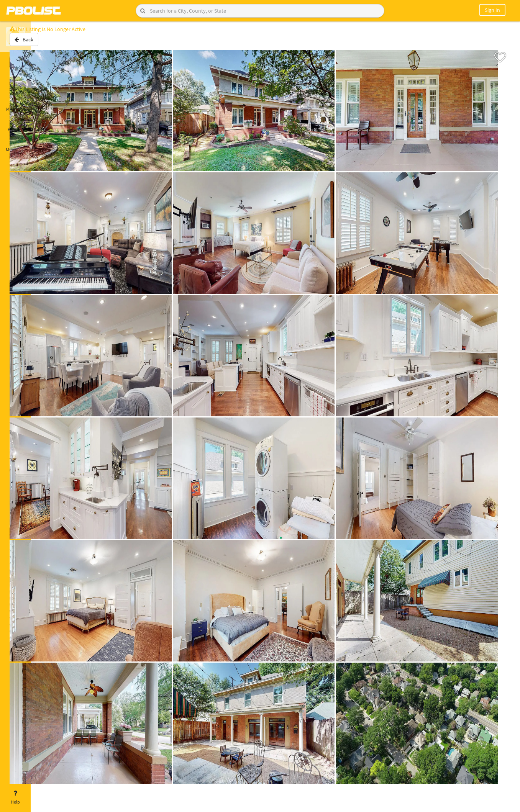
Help (15, 797)
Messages (15, 105)
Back (51, 43)
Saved (15, 83)
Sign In (492, 10)
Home (15, 62)
